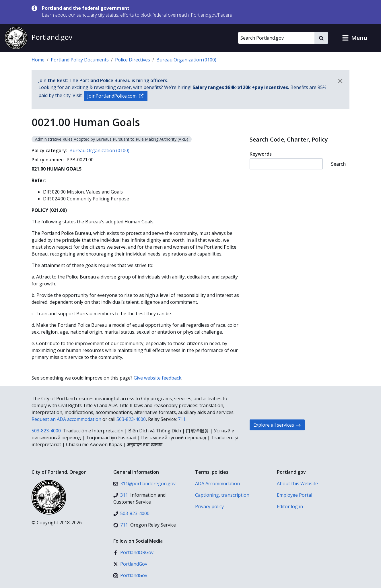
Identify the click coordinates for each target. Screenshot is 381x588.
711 (182, 419)
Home (38, 60)
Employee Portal (295, 495)
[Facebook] (133, 552)
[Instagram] (130, 575)
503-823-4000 (131, 419)
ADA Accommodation (217, 483)
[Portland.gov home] (38, 38)
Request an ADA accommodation (66, 419)
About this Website (297, 483)
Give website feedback (158, 378)
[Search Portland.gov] (276, 38)
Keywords (261, 154)
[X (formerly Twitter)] (130, 564)
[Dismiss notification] (340, 81)
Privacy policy (209, 506)
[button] (355, 38)
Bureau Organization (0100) (186, 60)
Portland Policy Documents (80, 60)
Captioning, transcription (222, 495)
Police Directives (133, 60)
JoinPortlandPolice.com (115, 96)
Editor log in (290, 506)
